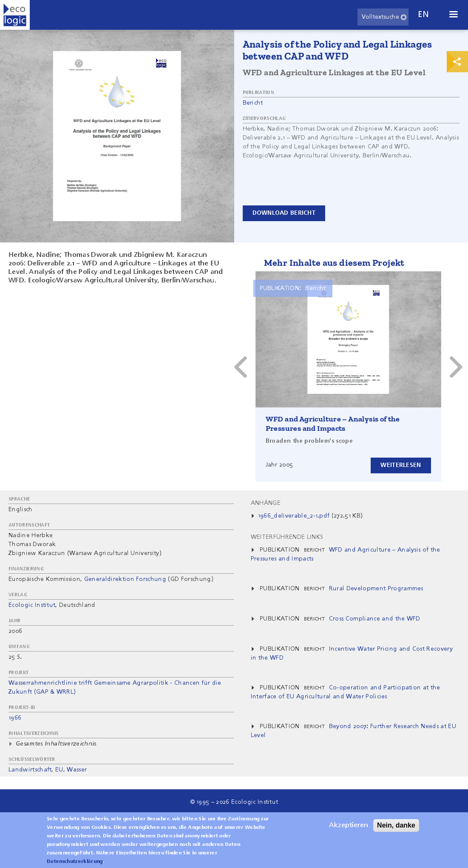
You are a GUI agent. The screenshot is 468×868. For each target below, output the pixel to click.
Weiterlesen (401, 465)
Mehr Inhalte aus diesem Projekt (334, 263)
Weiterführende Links (287, 537)
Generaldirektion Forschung (125, 579)
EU (59, 770)
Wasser (77, 770)
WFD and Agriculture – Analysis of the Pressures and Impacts (333, 424)
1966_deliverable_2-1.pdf (294, 516)
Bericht (253, 103)
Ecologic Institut (32, 605)
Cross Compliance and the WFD (375, 619)
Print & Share (457, 62)
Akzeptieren (349, 825)
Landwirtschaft (30, 770)
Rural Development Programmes (376, 589)
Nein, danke (396, 825)
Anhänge (266, 503)
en (423, 15)
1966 (15, 718)
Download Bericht (284, 213)
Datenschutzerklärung (75, 862)
